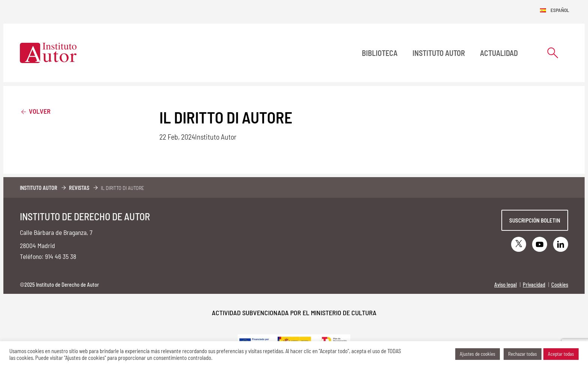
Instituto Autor (439, 53)
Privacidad (534, 285)
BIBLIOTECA (380, 53)
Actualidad (499, 53)
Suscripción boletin (535, 220)
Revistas (79, 188)
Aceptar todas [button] (561, 354)
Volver (35, 111)
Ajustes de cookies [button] (478, 354)
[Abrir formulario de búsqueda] (553, 53)
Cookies (560, 285)
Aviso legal (505, 285)
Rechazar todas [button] (523, 354)
